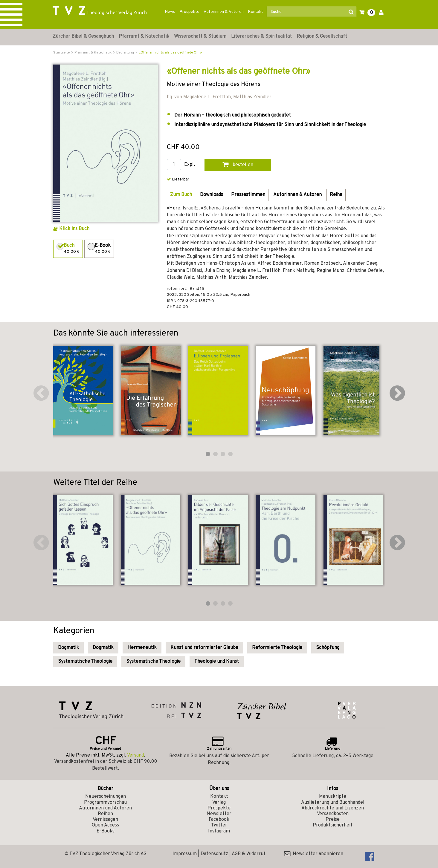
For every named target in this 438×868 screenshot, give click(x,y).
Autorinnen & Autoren (224, 12)
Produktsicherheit (333, 825)
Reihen (105, 814)
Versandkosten (333, 814)
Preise (333, 820)
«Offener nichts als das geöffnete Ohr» (170, 53)
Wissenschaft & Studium (200, 36)
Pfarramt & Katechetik (144, 36)
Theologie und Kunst (217, 662)
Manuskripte (333, 797)
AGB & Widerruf (249, 854)
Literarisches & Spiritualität (261, 36)
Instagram (219, 831)
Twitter (219, 825)
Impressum (185, 854)
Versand (135, 755)
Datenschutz (214, 854)
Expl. (190, 165)
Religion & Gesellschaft (322, 36)
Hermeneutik (142, 648)
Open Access (105, 825)
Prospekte (189, 12)
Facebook (219, 820)
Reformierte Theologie (277, 648)
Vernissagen (105, 820)
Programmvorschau (105, 803)
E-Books (106, 831)
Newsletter (219, 814)
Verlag (219, 803)
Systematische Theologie (85, 662)
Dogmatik (68, 648)
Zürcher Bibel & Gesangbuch (83, 36)
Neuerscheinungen (106, 797)
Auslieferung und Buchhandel (333, 803)
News (170, 12)
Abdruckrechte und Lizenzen (333, 808)
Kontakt (255, 12)
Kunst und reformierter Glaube (204, 648)
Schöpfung (328, 648)
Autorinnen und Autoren (105, 808)
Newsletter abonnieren (314, 854)
